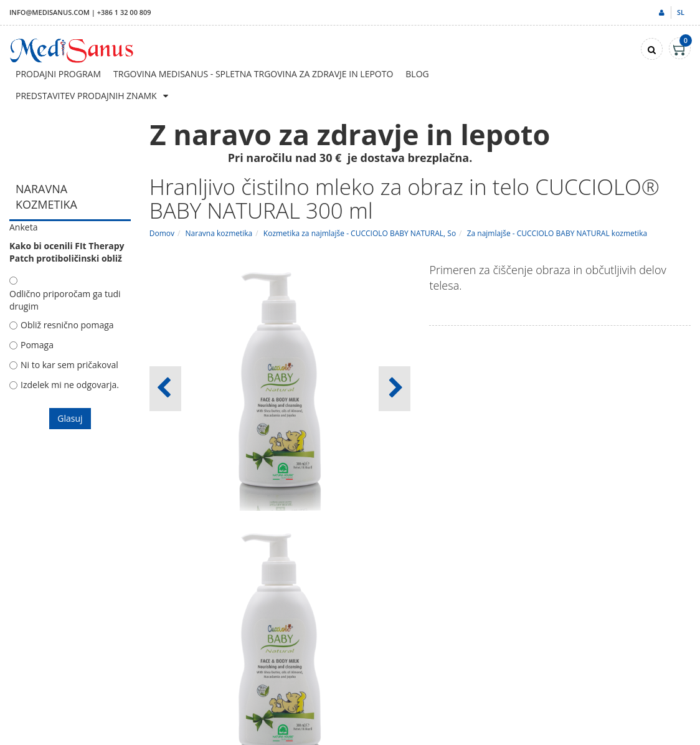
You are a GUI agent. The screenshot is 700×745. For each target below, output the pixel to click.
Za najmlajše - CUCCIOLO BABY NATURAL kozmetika (557, 233)
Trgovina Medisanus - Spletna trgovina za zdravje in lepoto (253, 74)
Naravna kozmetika (219, 233)
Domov (162, 233)
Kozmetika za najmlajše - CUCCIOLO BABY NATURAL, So (360, 233)
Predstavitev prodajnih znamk (86, 96)
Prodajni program (58, 74)
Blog (417, 74)
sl (681, 12)
